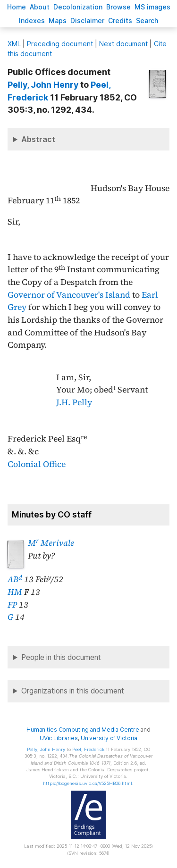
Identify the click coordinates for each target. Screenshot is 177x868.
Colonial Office (37, 464)
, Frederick (88, 749)
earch (147, 21)
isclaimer (87, 21)
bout (40, 7)
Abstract (38, 139)
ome (17, 7)
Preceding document (60, 44)
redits (120, 21)
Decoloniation (78, 7)
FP (12, 605)
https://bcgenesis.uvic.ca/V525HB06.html (88, 783)
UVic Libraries (59, 738)
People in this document (61, 657)
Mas (58, 21)
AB (15, 579)
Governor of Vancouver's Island (69, 295)
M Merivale (51, 543)
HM (15, 592)
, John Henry (44, 85)
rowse (118, 7)
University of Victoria (109, 738)
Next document (123, 44)
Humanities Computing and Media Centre (83, 730)
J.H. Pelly (74, 402)
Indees (32, 21)
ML (14, 44)
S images (152, 7)
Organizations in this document (73, 691)
